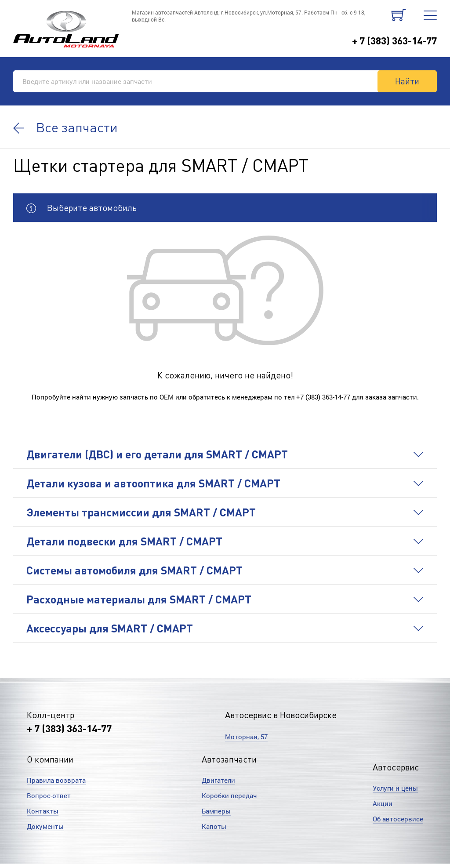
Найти (407, 81)
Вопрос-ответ (49, 795)
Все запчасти (65, 127)
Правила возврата (56, 780)
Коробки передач (229, 795)
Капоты (214, 826)
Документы (45, 826)
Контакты (43, 811)
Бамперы (216, 811)
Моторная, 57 (246, 737)
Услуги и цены (395, 788)
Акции (383, 803)
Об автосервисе (398, 819)
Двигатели (218, 780)
